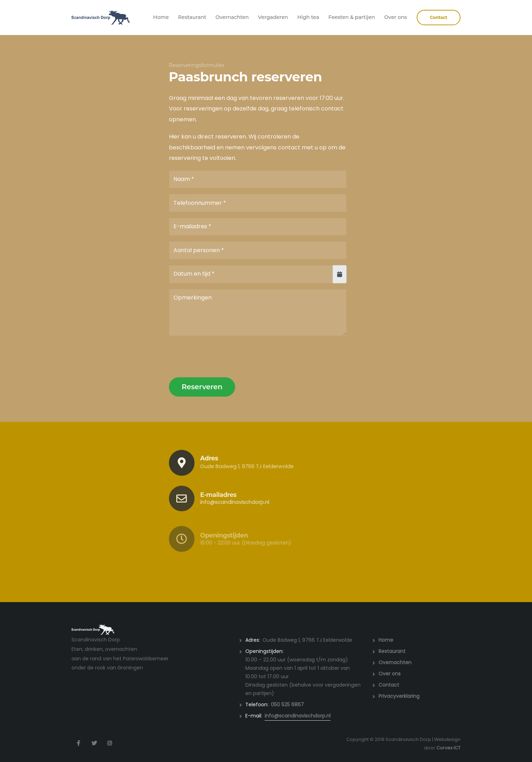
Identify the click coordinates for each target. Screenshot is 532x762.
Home (161, 17)
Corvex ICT (448, 748)
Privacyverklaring (399, 696)
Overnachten (232, 17)
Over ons (395, 17)
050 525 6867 (287, 704)
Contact (389, 685)
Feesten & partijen (352, 17)
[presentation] (222, 357)
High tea (308, 17)
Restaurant (192, 17)
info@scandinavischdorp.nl (235, 508)
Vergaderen (273, 17)
